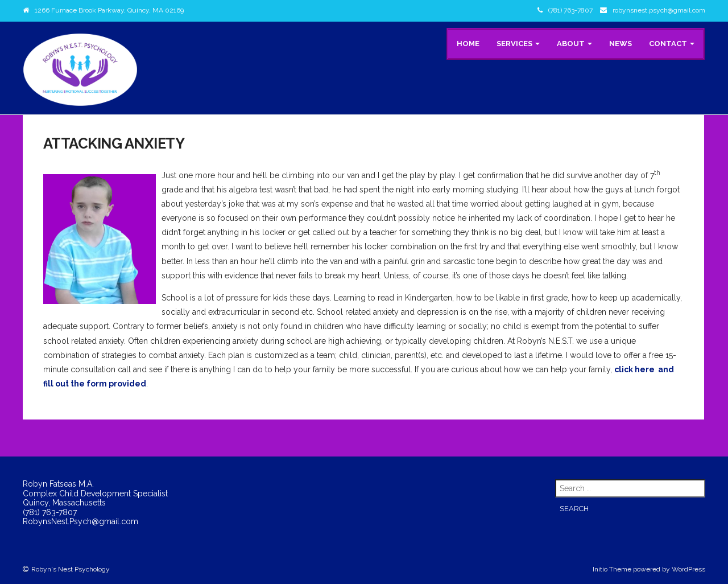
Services (518, 44)
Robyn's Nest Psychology (71, 569)
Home (468, 44)
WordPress (688, 569)
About (574, 44)
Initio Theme (612, 569)
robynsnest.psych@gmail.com (659, 10)
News (621, 44)
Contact (672, 44)
